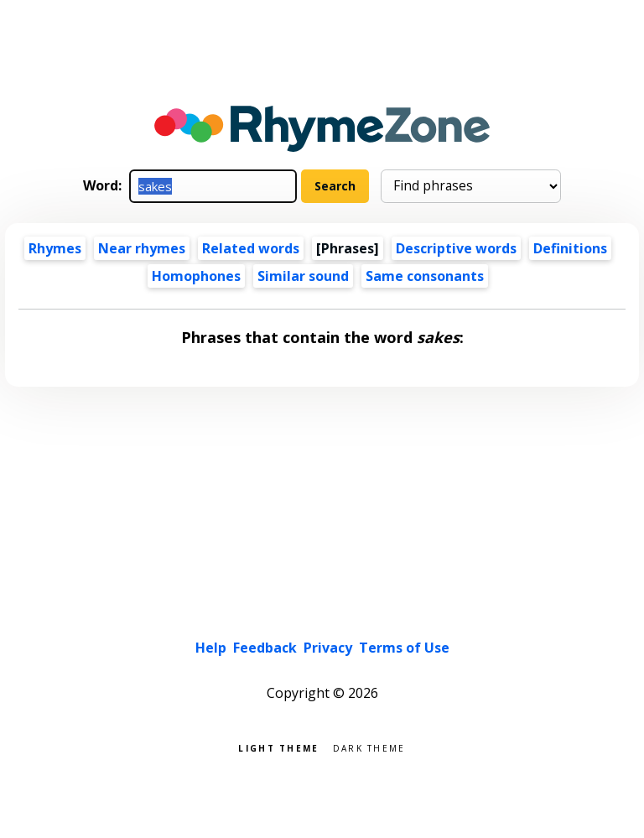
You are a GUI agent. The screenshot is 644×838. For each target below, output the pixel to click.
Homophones (196, 276)
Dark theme (369, 747)
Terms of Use (404, 648)
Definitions (570, 248)
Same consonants (425, 276)
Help (211, 648)
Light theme (278, 747)
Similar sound (303, 276)
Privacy (328, 648)
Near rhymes (142, 248)
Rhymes (55, 248)
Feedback (265, 648)
